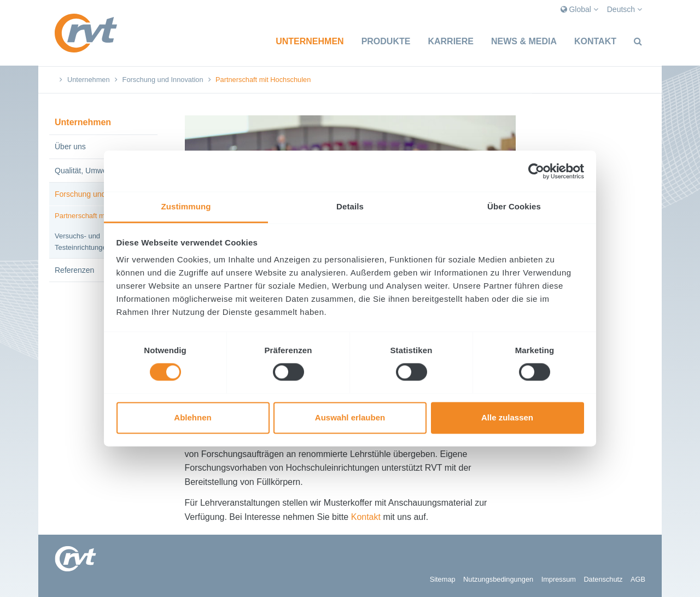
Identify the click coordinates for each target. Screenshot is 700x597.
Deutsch (625, 9)
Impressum (559, 579)
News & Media (524, 41)
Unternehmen (310, 41)
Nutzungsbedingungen (498, 579)
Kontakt (595, 41)
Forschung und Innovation (163, 80)
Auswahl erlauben (350, 417)
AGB (638, 579)
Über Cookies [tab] (514, 206)
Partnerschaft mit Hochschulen (103, 216)
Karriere (451, 41)
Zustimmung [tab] (186, 206)
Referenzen (74, 270)
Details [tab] (350, 206)
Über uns (70, 147)
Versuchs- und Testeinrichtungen (83, 242)
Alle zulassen (507, 417)
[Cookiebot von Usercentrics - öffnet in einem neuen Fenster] (536, 171)
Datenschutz (603, 579)
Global (579, 9)
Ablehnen (192, 417)
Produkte (386, 41)
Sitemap (443, 579)
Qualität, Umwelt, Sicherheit (102, 171)
